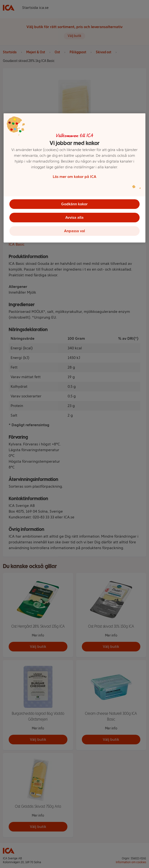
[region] (74, 178)
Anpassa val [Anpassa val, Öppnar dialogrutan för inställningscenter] (74, 231)
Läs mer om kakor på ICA (74, 177)
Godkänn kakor (74, 204)
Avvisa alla (74, 217)
